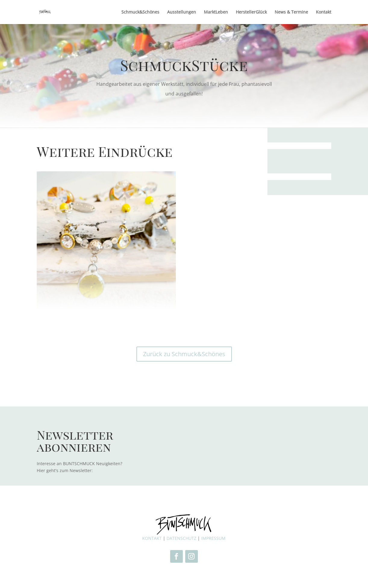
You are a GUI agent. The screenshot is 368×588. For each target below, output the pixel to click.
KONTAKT (152, 538)
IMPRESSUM (213, 538)
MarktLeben (216, 12)
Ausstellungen (182, 12)
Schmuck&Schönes (140, 12)
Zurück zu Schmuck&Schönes (184, 354)
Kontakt (324, 12)
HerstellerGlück (251, 12)
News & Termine (291, 12)
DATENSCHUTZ (181, 538)
